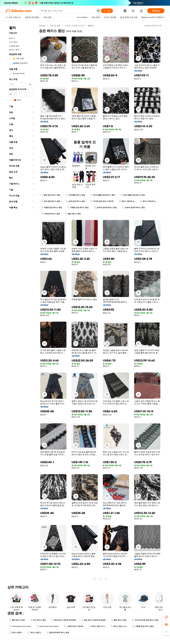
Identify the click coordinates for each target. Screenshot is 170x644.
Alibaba (42, 26)
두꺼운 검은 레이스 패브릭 (102, 201)
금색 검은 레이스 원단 (51, 201)
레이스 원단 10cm (97, 626)
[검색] (107, 11)
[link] (166, 617)
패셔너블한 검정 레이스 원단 (103, 195)
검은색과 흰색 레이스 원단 (58, 633)
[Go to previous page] (95, 579)
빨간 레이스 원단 (73, 214)
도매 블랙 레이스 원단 (75, 195)
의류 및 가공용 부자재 (74, 26)
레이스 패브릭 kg (127, 201)
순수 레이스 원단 (38, 620)
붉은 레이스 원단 (119, 620)
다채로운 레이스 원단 (50, 214)
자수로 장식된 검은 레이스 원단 (145, 620)
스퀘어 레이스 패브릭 (74, 626)
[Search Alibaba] (67, 11)
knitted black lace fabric (20, 626)
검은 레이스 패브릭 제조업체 (63, 620)
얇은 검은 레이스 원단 (51, 195)
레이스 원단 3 (16, 633)
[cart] (134, 11)
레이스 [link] (91, 26)
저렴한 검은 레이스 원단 (51, 207)
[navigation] (22, 303)
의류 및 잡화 (55, 26)
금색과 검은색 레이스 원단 (105, 207)
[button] (98, 11)
